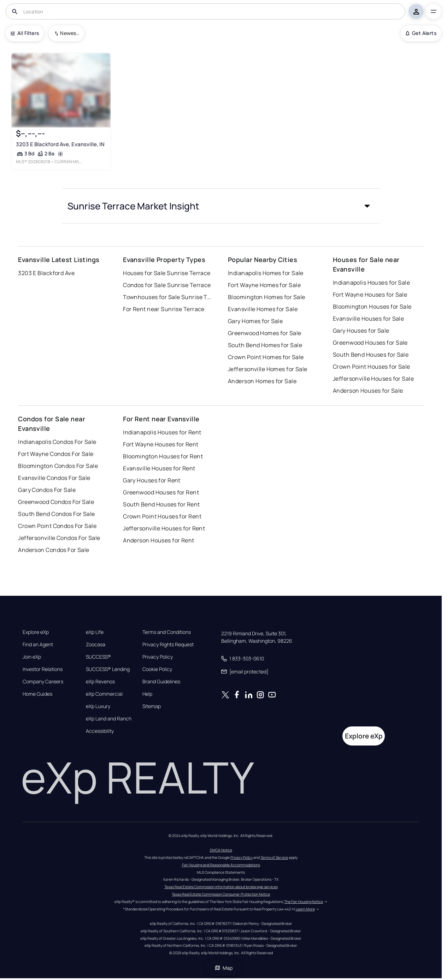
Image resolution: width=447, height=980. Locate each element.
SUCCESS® (98, 657)
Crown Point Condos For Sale (57, 526)
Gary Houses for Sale (361, 331)
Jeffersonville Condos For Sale (59, 538)
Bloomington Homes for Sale (266, 297)
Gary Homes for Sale (255, 321)
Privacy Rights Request (168, 645)
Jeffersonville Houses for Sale (373, 379)
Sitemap (152, 706)
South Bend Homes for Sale (265, 345)
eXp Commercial (104, 694)
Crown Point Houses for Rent (162, 516)
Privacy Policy (158, 657)
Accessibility (100, 731)
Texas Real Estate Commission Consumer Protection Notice (221, 894)
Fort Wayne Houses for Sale (370, 295)
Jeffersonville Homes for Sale (268, 369)
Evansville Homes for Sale (263, 309)
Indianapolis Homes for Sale (266, 273)
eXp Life (95, 632)
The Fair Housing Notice (304, 902)
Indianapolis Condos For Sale (57, 442)
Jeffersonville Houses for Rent (164, 528)
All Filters (25, 33)
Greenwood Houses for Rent (161, 492)
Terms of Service (274, 857)
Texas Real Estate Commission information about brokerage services (221, 887)
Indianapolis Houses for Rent (162, 432)
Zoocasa (96, 645)
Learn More (305, 909)
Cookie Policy (157, 669)
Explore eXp (36, 632)
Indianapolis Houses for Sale (371, 283)
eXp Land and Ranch (109, 719)
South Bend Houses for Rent (161, 504)
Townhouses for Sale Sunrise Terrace (167, 297)
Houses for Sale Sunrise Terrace (167, 273)
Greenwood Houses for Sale (370, 343)
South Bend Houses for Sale (371, 355)
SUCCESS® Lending (108, 669)
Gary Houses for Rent (152, 480)
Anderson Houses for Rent (159, 540)
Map (224, 968)
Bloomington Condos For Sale (58, 466)
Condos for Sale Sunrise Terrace (167, 285)
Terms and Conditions (167, 632)
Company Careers (43, 682)
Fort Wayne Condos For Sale (56, 454)
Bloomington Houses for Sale (372, 307)
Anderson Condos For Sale (54, 550)
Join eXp (32, 657)
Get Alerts (421, 33)
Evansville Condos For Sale (54, 478)
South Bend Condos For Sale (56, 514)
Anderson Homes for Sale (262, 381)
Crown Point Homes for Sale (266, 357)
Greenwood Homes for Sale (265, 333)
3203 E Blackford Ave (46, 273)
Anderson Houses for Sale (368, 391)
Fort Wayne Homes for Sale (264, 285)
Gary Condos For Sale (47, 490)
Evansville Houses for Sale (368, 319)
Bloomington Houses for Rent (163, 456)
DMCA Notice (221, 850)
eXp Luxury (98, 706)
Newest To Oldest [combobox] (70, 33)
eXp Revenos (100, 682)
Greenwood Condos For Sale (56, 502)
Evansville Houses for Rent (159, 468)
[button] (221, 206)
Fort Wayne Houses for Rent (161, 444)
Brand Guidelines (161, 682)
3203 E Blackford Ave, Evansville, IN (60, 144)
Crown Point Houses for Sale (372, 367)
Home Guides (37, 694)
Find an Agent (38, 645)
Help (147, 694)
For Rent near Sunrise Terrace (164, 309)
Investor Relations (43, 669)
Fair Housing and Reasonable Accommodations (221, 865)
